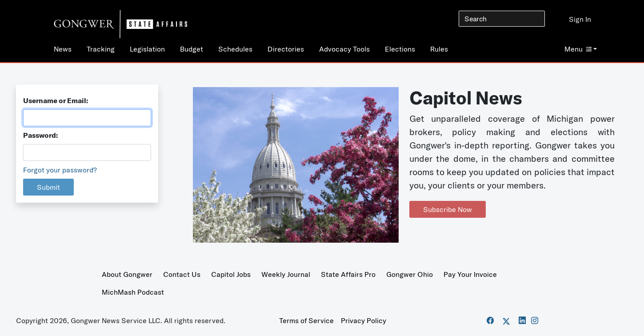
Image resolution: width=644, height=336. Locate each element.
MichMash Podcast (133, 292)
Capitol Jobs (231, 274)
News (63, 49)
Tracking (101, 49)
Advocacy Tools (344, 49)
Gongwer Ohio (410, 274)
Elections (400, 49)
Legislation (147, 49)
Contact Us (182, 274)
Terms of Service (306, 320)
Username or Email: (56, 100)
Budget (192, 49)
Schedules (235, 49)
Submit (48, 187)
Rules (439, 49)
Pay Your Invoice (470, 274)
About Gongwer (127, 274)
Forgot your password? (60, 170)
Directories (286, 49)
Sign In (580, 19)
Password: (40, 135)
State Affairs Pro (348, 274)
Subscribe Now (448, 209)
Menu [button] (578, 49)
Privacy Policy (364, 320)
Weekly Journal (286, 274)
